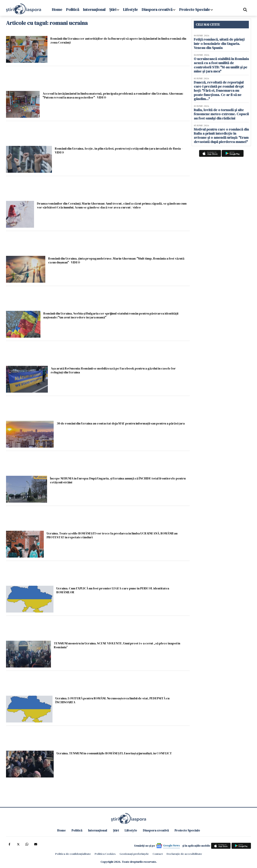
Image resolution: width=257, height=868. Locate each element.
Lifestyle (130, 10)
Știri (113, 10)
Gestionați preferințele (134, 854)
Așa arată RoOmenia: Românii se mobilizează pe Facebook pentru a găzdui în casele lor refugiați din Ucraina (113, 370)
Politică (73, 10)
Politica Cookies (105, 854)
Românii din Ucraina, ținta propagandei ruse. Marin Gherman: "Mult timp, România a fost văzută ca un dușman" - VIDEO (116, 260)
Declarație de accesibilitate (184, 854)
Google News (171, 845)
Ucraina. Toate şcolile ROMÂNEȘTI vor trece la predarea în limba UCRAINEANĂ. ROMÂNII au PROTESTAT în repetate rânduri (112, 535)
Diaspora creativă (157, 10)
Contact (158, 854)
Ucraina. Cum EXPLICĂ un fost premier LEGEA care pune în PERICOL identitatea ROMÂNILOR (113, 590)
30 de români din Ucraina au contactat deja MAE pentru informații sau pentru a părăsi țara (121, 423)
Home (57, 10)
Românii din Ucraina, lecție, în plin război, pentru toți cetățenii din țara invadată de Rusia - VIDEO (119, 150)
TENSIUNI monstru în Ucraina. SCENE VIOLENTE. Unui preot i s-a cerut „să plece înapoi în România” (117, 645)
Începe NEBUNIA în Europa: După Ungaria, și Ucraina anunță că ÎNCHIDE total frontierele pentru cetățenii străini (118, 480)
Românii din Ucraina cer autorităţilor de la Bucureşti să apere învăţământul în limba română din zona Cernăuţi (118, 40)
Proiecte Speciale (195, 10)
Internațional (94, 10)
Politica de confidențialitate (73, 854)
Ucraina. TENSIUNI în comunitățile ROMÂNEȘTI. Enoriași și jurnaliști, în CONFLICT (114, 753)
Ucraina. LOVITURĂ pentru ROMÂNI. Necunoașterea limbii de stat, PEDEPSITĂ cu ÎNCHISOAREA (112, 700)
